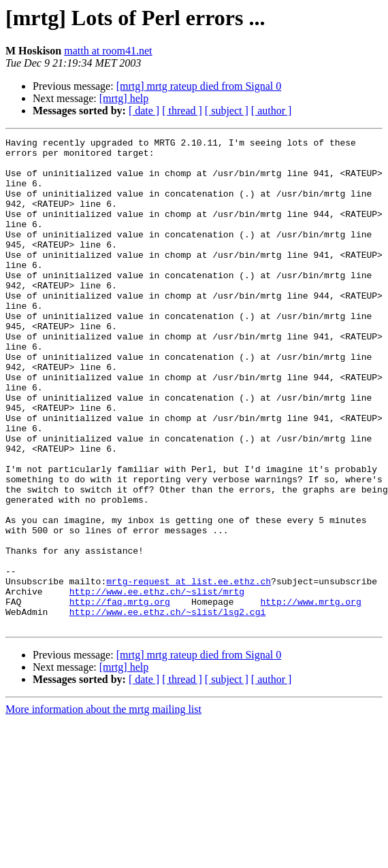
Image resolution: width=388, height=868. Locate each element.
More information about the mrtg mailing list (103, 807)
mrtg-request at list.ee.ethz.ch (189, 671)
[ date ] (144, 111)
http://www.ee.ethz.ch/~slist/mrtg (157, 683)
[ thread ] (182, 111)
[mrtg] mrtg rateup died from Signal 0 (199, 86)
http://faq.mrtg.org (120, 695)
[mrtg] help (124, 98)
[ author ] (272, 111)
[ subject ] (227, 111)
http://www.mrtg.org (310, 695)
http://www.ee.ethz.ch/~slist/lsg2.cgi (168, 707)
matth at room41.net (108, 51)
